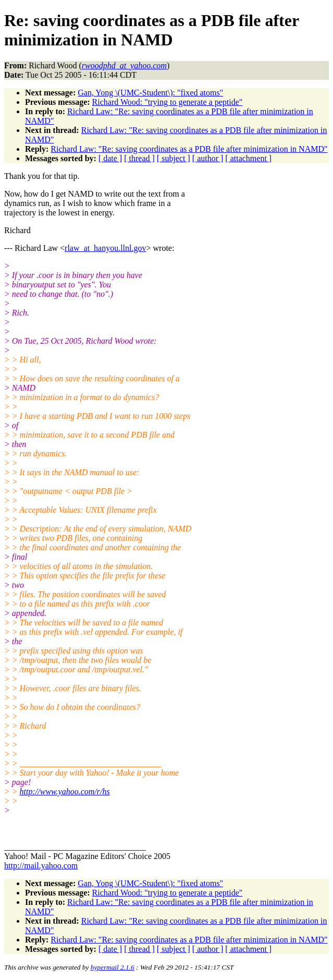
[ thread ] (139, 158)
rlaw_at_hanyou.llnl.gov (105, 248)
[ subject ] (174, 158)
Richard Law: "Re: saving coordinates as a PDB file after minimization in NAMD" (189, 149)
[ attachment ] (248, 158)
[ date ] (110, 158)
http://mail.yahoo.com (41, 866)
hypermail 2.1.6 (113, 967)
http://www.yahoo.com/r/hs (65, 791)
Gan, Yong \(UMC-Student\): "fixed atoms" (150, 93)
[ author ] (208, 158)
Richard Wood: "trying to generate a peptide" (168, 102)
